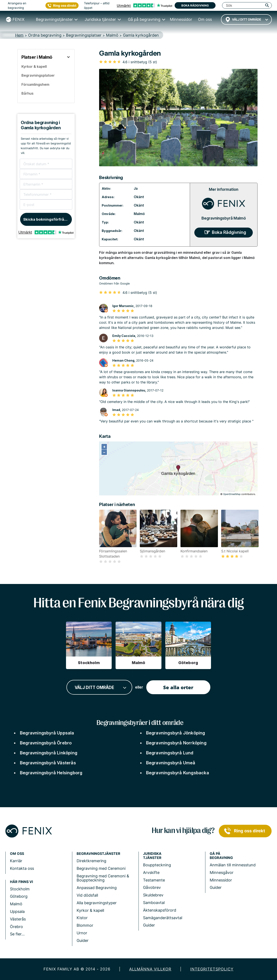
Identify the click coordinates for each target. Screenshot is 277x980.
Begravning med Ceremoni (101, 868)
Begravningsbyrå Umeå (171, 763)
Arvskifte (151, 872)
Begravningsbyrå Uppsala (47, 733)
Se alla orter (178, 687)
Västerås (18, 919)
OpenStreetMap (232, 494)
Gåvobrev (152, 887)
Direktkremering (91, 861)
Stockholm (20, 889)
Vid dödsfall (87, 895)
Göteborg (19, 896)
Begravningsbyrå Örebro (46, 743)
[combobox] (246, 19)
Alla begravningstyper (97, 903)
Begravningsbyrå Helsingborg (51, 773)
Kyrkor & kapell (90, 910)
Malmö (139, 214)
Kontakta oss (22, 868)
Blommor (85, 925)
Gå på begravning (221, 856)
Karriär (16, 861)
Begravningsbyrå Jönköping (176, 733)
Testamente (154, 880)
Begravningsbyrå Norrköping (176, 743)
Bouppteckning (157, 865)
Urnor (82, 933)
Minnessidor (221, 880)
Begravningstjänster (98, 854)
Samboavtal (154, 903)
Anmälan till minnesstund (233, 865)
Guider (83, 940)
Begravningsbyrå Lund (170, 753)
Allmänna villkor (150, 969)
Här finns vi (21, 882)
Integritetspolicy (212, 969)
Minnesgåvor (222, 872)
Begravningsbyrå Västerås (48, 763)
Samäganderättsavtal (163, 918)
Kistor (82, 918)
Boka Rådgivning (229, 232)
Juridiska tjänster (152, 856)
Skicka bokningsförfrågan (47, 219)
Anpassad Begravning (97, 888)
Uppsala (17, 911)
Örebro (16, 927)
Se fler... (17, 934)
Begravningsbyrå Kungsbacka (178, 773)
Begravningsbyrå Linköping (49, 753)
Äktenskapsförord (160, 910)
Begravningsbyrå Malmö (224, 218)
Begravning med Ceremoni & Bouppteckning (103, 878)
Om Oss (17, 854)
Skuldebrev (153, 895)
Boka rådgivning (195, 5)
